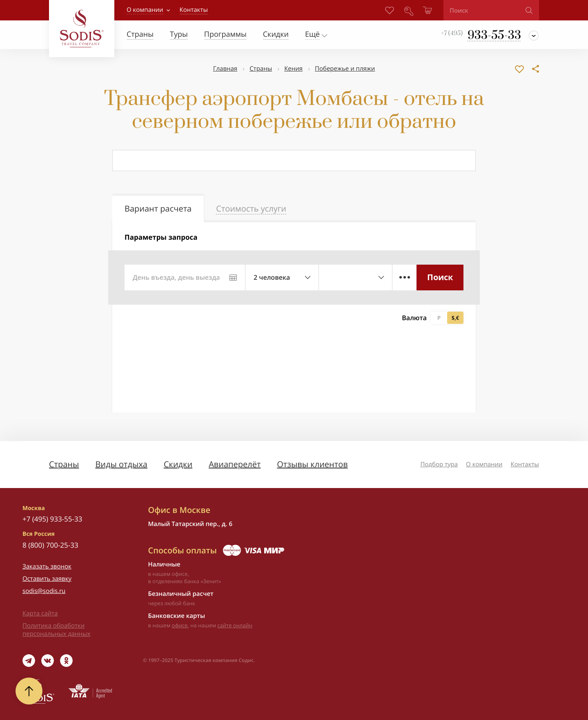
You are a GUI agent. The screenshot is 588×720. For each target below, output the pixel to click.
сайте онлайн (235, 625)
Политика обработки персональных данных (56, 630)
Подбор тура (439, 464)
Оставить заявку (47, 579)
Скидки (178, 464)
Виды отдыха (121, 464)
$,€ (455, 318)
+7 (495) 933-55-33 (52, 519)
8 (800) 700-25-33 (50, 545)
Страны (261, 69)
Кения (293, 69)
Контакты (525, 464)
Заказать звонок (47, 566)
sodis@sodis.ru (44, 591)
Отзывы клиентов (312, 464)
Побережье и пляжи (345, 69)
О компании (145, 10)
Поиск (440, 277)
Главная (225, 69)
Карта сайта (40, 613)
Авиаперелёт (235, 464)
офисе (180, 625)
